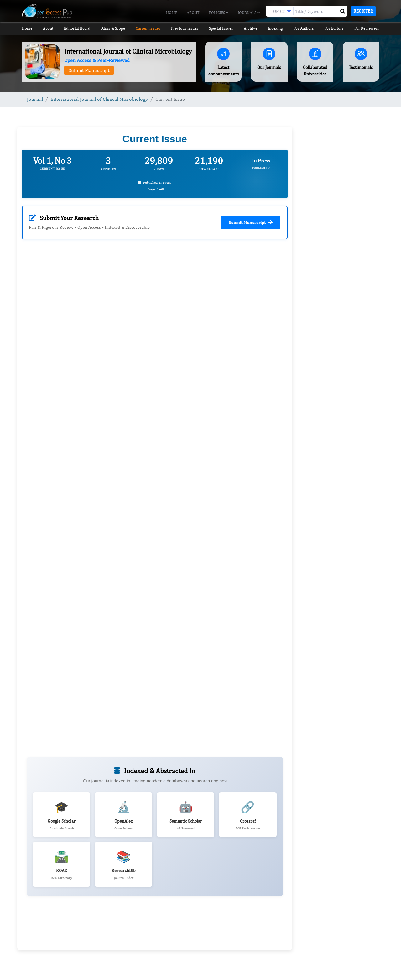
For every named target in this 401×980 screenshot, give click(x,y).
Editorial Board (77, 28)
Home (172, 13)
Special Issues (221, 28)
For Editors (334, 28)
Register (363, 11)
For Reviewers (367, 28)
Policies (219, 13)
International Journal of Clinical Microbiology (99, 99)
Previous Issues (185, 28)
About (193, 13)
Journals (249, 13)
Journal (35, 99)
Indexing (275, 28)
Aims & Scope (113, 28)
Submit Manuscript (89, 70)
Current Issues (148, 28)
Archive (250, 28)
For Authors (304, 28)
